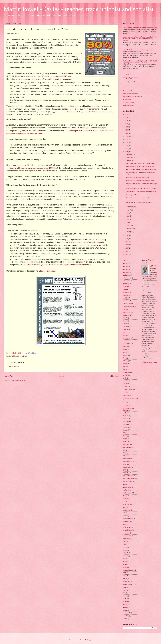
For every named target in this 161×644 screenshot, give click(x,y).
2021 (126, 130)
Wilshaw (125, 607)
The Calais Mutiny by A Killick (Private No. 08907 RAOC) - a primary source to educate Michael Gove (140, 62)
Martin (154, 266)
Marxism (125, 430)
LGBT (124, 403)
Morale (125, 436)
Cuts (124, 318)
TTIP (124, 590)
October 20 (126, 490)
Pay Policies (126, 510)
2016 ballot (126, 272)
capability (125, 298)
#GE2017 (125, 264)
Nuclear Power (127, 467)
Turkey (125, 596)
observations (126, 487)
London (125, 413)
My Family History (128, 102)
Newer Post (8, 376)
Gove (124, 347)
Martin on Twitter (128, 91)
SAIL (124, 547)
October (129, 161)
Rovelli (125, 544)
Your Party (126, 616)
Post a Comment (14, 366)
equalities (125, 329)
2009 (126, 248)
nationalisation (127, 447)
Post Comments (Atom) (19, 380)
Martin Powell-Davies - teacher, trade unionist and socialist (79, 9)
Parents (125, 501)
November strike (127, 461)
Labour (125, 387)
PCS (124, 513)
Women (125, 610)
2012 (126, 239)
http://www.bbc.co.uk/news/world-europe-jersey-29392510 (33, 168)
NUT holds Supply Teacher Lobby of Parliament (140, 163)
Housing (125, 364)
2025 (126, 118)
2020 (126, 133)
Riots (124, 542)
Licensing (125, 405)
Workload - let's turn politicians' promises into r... (140, 181)
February (129, 229)
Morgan (125, 439)
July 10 (125, 375)
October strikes (127, 493)
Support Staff (126, 582)
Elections (125, 327)
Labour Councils (127, 389)
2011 (126, 242)
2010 (126, 245)
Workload (24, 356)
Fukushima (126, 341)
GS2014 (125, 355)
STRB (124, 573)
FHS (124, 332)
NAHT (125, 442)
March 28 (125, 419)
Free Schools (126, 338)
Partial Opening (127, 504)
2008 (126, 251)
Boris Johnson (127, 295)
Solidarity (125, 564)
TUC (124, 593)
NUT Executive (16, 356)
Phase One (126, 522)
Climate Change (127, 304)
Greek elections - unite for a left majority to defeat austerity (140, 28)
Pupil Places (126, 539)
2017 (126, 143)
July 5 (124, 378)
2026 (126, 114)
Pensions (125, 516)
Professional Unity (128, 536)
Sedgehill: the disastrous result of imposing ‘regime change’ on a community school (138, 51)
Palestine (125, 499)
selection (125, 556)
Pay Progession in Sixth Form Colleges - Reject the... (142, 170)
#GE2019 (125, 267)
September (130, 207)
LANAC (125, 392)
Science (125, 550)
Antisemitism (126, 281)
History (125, 358)
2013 (126, 236)
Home (61, 376)
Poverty (125, 524)
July (128, 213)
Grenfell (125, 352)
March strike (126, 422)
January (129, 232)
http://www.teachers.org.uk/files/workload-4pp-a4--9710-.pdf (46, 76)
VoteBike (125, 602)
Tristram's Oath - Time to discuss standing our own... (142, 192)
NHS (124, 456)
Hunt (124, 367)
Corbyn (125, 309)
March (129, 225)
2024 (126, 121)
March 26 (125, 416)
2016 (126, 146)
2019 (126, 136)
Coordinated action (128, 307)
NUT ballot (126, 473)
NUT (124, 470)
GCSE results (127, 344)
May (128, 219)
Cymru (125, 321)
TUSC (124, 599)
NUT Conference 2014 (129, 479)
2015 (126, 149)
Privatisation (126, 533)
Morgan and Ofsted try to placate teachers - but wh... (141, 189)
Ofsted (125, 496)
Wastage (125, 604)
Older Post (114, 376)
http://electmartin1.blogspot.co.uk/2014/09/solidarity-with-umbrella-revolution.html (57, 265)
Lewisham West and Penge (130, 398)
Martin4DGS (126, 424)
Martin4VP (126, 427)
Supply (125, 579)
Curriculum (126, 315)
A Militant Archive (128, 105)
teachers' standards (128, 584)
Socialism (125, 561)
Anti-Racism (126, 278)
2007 (126, 254)
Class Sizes (126, 301)
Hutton (125, 369)
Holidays (125, 361)
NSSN (124, 464)
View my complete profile (149, 363)
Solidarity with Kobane (133, 195)
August (129, 210)
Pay (124, 507)
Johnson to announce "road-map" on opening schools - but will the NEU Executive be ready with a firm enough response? (140, 39)
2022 (126, 127)
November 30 (127, 459)
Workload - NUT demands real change (137, 177)
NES (124, 450)
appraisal (125, 284)
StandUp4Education (128, 570)
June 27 (125, 381)
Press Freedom (127, 527)
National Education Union (130, 94)
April (128, 222)
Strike (124, 576)
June (128, 216)
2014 (126, 152)
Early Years (126, 324)
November (130, 158)
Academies (126, 275)
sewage (125, 559)
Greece (125, 349)
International (126, 372)
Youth (124, 619)
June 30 (125, 384)
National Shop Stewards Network (132, 96)
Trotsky (125, 587)
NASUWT (126, 444)
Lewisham (126, 395)
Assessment (126, 287)
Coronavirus (126, 312)
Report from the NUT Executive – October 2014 (140, 203)
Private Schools (127, 530)
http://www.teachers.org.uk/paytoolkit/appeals (85, 242)
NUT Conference (128, 476)
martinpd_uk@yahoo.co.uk (131, 78)
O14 (124, 484)
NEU (124, 453)
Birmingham (126, 292)
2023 (126, 124)
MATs (124, 433)
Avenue (125, 289)
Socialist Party (127, 99)
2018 (126, 139)
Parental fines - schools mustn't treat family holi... (141, 166)
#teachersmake (127, 269)
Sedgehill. (126, 553)
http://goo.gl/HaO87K (47, 271)
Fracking (125, 335)
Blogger (89, 640)
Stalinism (125, 567)
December (130, 154)
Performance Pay (128, 519)
